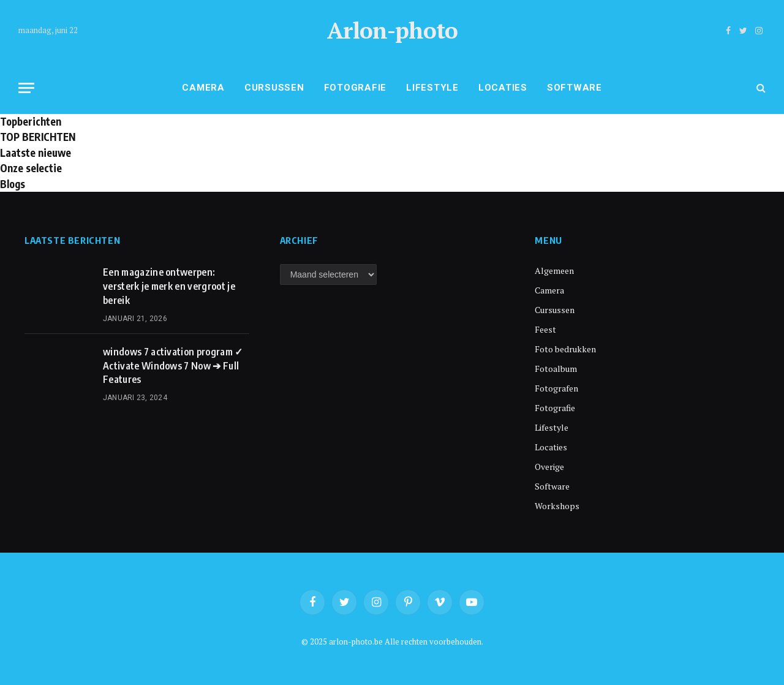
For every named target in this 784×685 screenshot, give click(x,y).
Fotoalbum (556, 369)
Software (575, 88)
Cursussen (274, 88)
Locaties (503, 88)
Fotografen (556, 388)
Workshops (557, 506)
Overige (549, 467)
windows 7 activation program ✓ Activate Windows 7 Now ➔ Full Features (173, 366)
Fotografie (356, 88)
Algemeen (554, 271)
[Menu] (26, 88)
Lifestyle (432, 88)
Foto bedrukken (565, 349)
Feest (545, 329)
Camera (203, 88)
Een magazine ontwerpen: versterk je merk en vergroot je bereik (169, 286)
